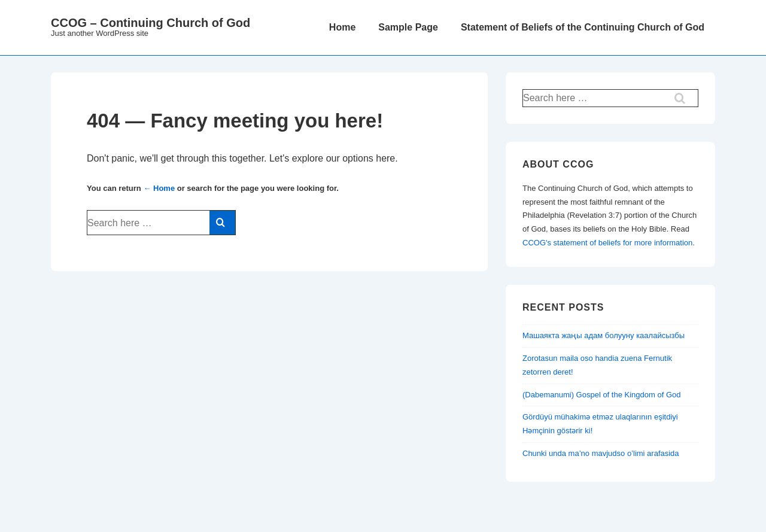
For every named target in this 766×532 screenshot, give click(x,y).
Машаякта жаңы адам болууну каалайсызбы (604, 335)
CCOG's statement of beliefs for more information (607, 243)
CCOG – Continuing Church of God (151, 23)
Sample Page (408, 27)
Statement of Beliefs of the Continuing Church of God (583, 27)
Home (342, 27)
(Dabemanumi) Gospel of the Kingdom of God (601, 395)
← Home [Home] (159, 188)
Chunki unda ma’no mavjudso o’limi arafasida (601, 453)
